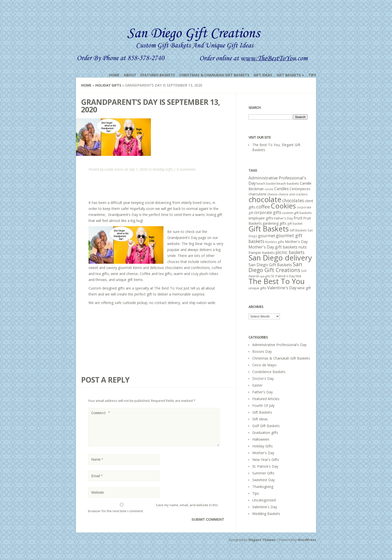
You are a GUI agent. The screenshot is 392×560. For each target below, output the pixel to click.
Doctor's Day (263, 378)
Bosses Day (262, 351)
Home (114, 75)
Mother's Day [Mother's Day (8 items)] (296, 241)
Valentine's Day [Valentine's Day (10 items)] (282, 288)
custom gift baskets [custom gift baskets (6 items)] (297, 213)
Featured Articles (266, 399)
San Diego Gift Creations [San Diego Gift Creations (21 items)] (275, 267)
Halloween (261, 439)
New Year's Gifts (266, 460)
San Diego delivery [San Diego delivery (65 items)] (280, 258)
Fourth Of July (263, 405)
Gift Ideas (263, 75)
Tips (312, 75)
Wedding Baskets (266, 514)
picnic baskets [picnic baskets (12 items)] (290, 252)
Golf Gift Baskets (266, 426)
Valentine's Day (265, 507)
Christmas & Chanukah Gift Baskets (214, 75)
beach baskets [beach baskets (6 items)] (288, 183)
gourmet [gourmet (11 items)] (267, 236)
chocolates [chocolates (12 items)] (293, 200)
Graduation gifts (265, 433)
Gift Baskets (289, 75)
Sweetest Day (263, 480)
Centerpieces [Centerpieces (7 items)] (300, 189)
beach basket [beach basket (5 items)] (266, 184)
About (130, 75)
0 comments (186, 169)
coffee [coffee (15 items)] (263, 207)
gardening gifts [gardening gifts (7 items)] (274, 223)
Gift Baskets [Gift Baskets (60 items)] (269, 229)
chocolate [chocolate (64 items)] (265, 199)
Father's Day (262, 392)
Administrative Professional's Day (279, 345)
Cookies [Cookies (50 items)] (283, 206)
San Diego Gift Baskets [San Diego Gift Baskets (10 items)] (270, 265)
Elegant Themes (262, 546)
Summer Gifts (263, 473)
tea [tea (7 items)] (298, 276)
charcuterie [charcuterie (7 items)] (257, 194)
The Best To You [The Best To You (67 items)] (277, 281)
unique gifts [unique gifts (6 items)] (257, 288)
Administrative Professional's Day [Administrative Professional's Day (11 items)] (277, 180)
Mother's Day (263, 453)
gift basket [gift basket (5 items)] (295, 224)
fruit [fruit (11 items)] (298, 218)
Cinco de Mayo (264, 365)
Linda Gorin (114, 169)
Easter (257, 385)
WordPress (307, 546)
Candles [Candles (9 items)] (281, 189)
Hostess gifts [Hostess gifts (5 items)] (275, 242)
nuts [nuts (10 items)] (302, 247)
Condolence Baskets (269, 372)
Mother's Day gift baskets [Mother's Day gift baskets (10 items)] (273, 247)
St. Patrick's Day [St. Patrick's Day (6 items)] (283, 276)
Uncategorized (264, 500)
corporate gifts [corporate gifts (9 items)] (268, 212)
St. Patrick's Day (265, 466)
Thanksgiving (263, 487)
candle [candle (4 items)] (269, 189)
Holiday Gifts (108, 85)
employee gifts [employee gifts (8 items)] (261, 218)
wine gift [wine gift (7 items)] (304, 288)
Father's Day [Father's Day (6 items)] (283, 218)
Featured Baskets (158, 75)
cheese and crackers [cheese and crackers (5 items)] (293, 194)
